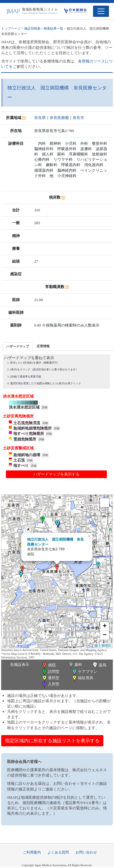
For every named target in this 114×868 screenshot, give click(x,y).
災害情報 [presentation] (43, 346)
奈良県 (40, 118)
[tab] (18, 346)
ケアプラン (84, 672)
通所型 (50, 678)
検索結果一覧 (53, 28)
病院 (48, 666)
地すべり (21, 466)
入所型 (50, 685)
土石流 (19, 460)
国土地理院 (103, 646)
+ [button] (105, 626)
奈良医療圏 (59, 118)
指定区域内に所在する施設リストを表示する (52, 741)
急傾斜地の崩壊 (27, 455)
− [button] (105, 635)
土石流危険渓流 (27, 423)
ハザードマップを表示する (56, 474)
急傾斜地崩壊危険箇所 (32, 428)
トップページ (11, 28)
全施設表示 (20, 664)
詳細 (45, 407)
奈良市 (78, 118)
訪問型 (50, 672)
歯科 (75, 665)
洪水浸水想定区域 (24, 407)
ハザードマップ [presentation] (18, 346)
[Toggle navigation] (101, 11)
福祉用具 (82, 678)
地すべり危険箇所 (29, 434)
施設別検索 (32, 28)
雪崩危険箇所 (25, 439)
